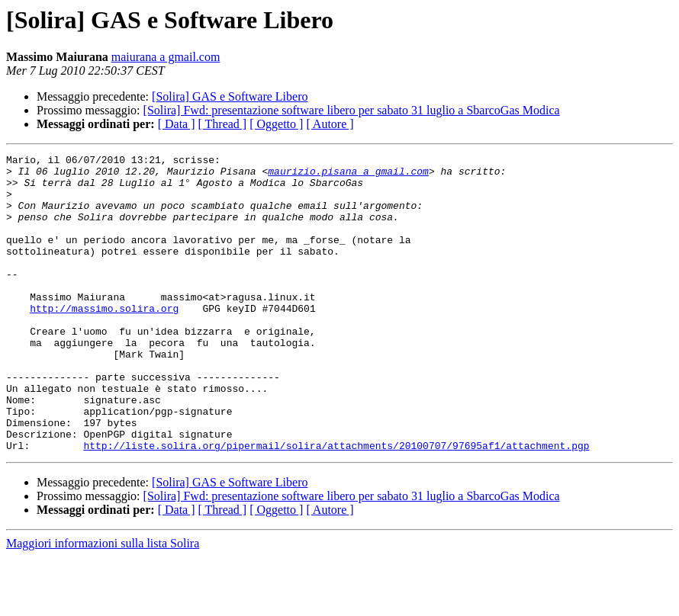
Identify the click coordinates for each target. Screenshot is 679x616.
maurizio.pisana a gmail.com (348, 175)
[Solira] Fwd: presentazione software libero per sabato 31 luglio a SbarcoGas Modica (352, 110)
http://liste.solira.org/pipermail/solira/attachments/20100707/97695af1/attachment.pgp (336, 505)
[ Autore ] (330, 124)
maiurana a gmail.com (166, 57)
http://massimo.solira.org (104, 340)
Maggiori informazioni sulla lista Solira (103, 603)
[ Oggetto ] (276, 124)
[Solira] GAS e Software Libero (230, 96)
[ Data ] (177, 124)
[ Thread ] (223, 124)
